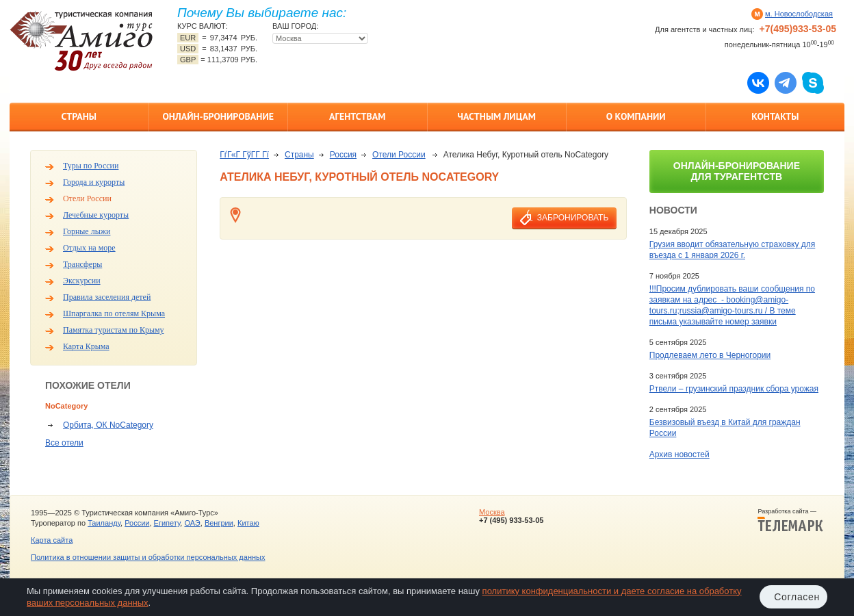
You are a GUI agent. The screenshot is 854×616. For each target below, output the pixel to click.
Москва (492, 512)
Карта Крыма (86, 346)
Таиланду (104, 523)
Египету (167, 523)
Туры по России (91, 166)
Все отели (64, 443)
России (137, 523)
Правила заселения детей (107, 297)
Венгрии (219, 523)
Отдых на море (89, 248)
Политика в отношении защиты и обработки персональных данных (148, 557)
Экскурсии (82, 281)
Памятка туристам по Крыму (114, 330)
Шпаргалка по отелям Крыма (114, 313)
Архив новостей (680, 454)
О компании (636, 116)
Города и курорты (94, 182)
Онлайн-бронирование (218, 116)
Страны (79, 116)
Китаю (248, 523)
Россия (343, 155)
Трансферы (82, 264)
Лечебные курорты (96, 215)
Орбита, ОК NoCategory (108, 425)
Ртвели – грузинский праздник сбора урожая (734, 389)
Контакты (775, 116)
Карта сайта (52, 540)
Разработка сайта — (790, 520)
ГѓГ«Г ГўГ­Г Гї (244, 155)
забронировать (573, 218)
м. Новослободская (799, 14)
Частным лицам (497, 116)
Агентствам (357, 116)
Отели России (87, 198)
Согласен (797, 597)
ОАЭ (192, 523)
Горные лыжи (87, 231)
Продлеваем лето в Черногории (710, 355)
